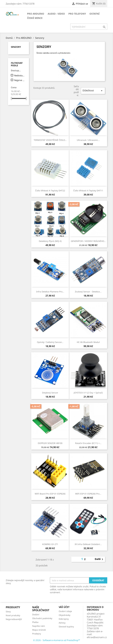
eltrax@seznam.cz (97, 637)
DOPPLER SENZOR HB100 (50, 443)
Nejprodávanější (14, 619)
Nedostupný (19, 75)
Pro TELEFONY (77, 14)
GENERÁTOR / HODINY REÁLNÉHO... (88, 241)
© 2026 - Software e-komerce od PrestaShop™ (57, 640)
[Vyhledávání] (89, 27)
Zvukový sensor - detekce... (88, 292)
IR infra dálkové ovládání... (88, 544)
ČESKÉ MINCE (35, 18)
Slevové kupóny (66, 627)
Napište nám (39, 626)
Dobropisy (64, 619)
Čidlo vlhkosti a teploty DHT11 (88, 191)
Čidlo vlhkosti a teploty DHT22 (50, 191)
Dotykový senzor (50, 393)
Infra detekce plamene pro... (50, 292)
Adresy (62, 623)
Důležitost (93, 91)
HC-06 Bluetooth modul (88, 342)
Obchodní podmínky (42, 618)
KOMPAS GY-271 (50, 544)
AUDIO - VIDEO (56, 14)
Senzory (16, 47)
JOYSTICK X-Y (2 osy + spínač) (88, 393)
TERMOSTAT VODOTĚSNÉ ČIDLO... (50, 140)
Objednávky (65, 615)
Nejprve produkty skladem (19, 80)
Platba (35, 622)
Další (99, 559)
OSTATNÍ (94, 14)
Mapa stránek (39, 630)
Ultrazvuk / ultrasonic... (88, 140)
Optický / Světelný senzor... (50, 342)
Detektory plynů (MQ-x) (50, 241)
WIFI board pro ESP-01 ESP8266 (50, 494)
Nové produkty (13, 615)
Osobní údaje (65, 611)
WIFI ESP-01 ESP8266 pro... (88, 494)
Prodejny (37, 634)
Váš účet (64, 607)
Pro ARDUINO (36, 14)
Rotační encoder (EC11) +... (88, 443)
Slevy (8, 612)
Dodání (36, 614)
